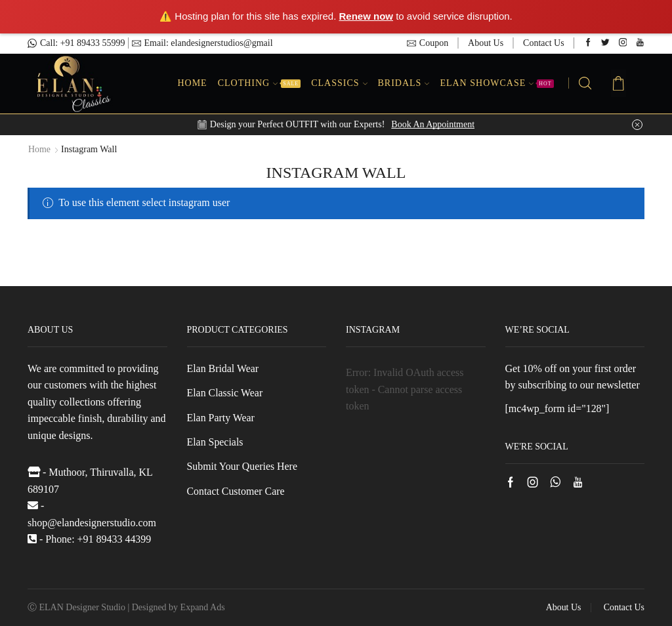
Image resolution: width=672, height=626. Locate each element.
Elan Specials (215, 442)
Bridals (404, 83)
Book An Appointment (433, 124)
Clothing (259, 83)
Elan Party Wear (221, 418)
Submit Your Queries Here (242, 467)
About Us (486, 43)
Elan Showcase (496, 83)
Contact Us (544, 43)
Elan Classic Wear (225, 393)
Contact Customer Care (236, 491)
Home (192, 83)
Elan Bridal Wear (223, 368)
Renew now (367, 16)
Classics (339, 83)
